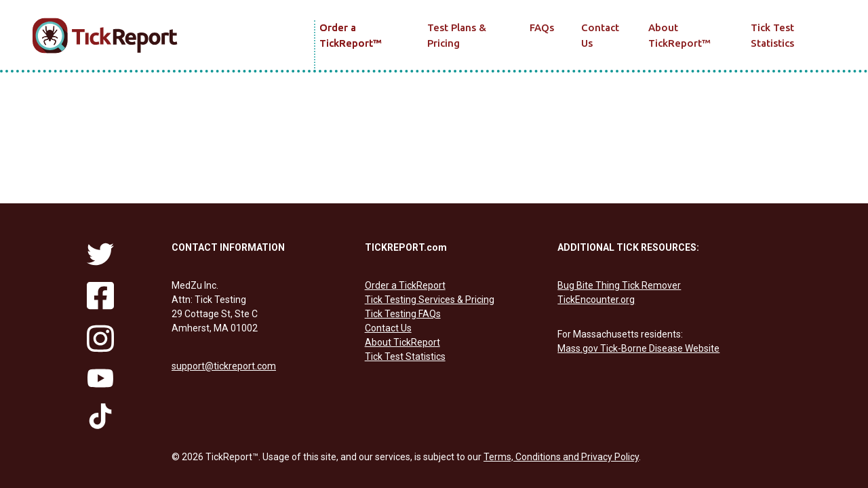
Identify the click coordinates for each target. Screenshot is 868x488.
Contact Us (600, 35)
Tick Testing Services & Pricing (430, 300)
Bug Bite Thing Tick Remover (619, 285)
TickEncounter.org (596, 300)
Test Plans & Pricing (457, 35)
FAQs (542, 27)
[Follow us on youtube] (100, 378)
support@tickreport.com (224, 366)
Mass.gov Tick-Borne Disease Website (638, 348)
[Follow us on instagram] (100, 339)
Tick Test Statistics (772, 35)
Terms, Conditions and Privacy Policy (561, 457)
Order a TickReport (350, 35)
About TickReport (679, 35)
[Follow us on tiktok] (100, 416)
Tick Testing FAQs (403, 314)
